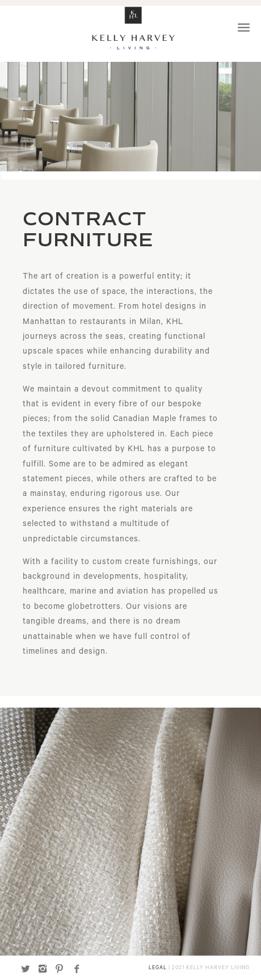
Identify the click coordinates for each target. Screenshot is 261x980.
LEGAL (158, 968)
